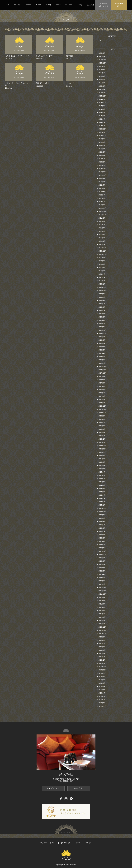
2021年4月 (102, 235)
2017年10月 (102, 373)
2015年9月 (102, 456)
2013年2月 (102, 541)
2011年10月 (102, 594)
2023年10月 (102, 136)
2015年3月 (102, 475)
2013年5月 (102, 531)
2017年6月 (102, 386)
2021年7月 (102, 225)
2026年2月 (102, 56)
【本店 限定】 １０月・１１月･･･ (19, 56)
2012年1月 (102, 584)
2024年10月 (102, 103)
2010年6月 (102, 647)
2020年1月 (102, 284)
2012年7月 (102, 564)
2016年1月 (102, 442)
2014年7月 (102, 485)
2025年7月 (102, 73)
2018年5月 (102, 350)
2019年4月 (102, 314)
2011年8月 (102, 601)
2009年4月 (102, 693)
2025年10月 (102, 63)
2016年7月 (102, 423)
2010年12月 (102, 627)
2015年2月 (102, 479)
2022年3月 (102, 198)
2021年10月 (102, 215)
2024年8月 (102, 109)
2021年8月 (102, 221)
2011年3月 (102, 617)
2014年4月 (102, 495)
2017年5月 (102, 390)
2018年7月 (102, 343)
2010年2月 (102, 660)
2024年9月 (102, 106)
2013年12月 (102, 508)
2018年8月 (102, 340)
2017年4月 (102, 393)
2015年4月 (102, 472)
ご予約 (78, 843)
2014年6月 (102, 489)
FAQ (48, 5)
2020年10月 (102, 254)
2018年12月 (102, 327)
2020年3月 (102, 277)
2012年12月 (102, 548)
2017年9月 (102, 376)
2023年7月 (102, 146)
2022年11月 (102, 172)
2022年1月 (102, 205)
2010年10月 (102, 634)
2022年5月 (102, 192)
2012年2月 (102, 581)
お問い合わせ (66, 843)
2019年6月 (102, 307)
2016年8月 (102, 419)
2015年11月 (102, 449)
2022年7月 (102, 185)
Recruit (91, 5)
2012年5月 (102, 571)
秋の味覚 (69, 56)
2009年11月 (102, 670)
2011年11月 (102, 591)
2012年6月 (102, 568)
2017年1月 (102, 403)
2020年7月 (102, 264)
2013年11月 (102, 512)
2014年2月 (102, 502)
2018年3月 (102, 357)
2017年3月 (102, 396)
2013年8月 (102, 522)
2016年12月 (102, 406)
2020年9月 (102, 258)
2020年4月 (102, 274)
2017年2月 (102, 399)
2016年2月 (102, 439)
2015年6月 (102, 465)
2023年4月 (102, 155)
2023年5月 (102, 152)
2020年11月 (102, 251)
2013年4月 (102, 535)
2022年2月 (102, 202)
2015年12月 (102, 446)
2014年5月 (102, 492)
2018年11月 (102, 330)
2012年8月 (102, 561)
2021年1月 (102, 244)
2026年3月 (102, 53)
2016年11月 (102, 409)
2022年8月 (102, 182)
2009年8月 (102, 680)
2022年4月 (102, 195)
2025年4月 (102, 83)
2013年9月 (102, 518)
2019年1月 (102, 324)
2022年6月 (102, 188)
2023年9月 (102, 139)
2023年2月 (102, 162)
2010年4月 (102, 653)
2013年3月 (102, 538)
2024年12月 (102, 96)
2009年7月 (102, 683)
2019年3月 (102, 317)
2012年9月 (102, 558)
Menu (39, 5)
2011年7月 (102, 604)
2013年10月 (102, 515)
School (68, 5)
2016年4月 (102, 432)
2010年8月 (102, 640)
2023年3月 (102, 159)
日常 (100, 41)
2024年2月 (102, 126)
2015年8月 (102, 459)
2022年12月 (102, 169)
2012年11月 (102, 551)
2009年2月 (102, 700)
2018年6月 (102, 347)
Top (8, 5)
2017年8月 (102, 380)
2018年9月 (102, 337)
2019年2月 (102, 320)
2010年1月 (102, 663)
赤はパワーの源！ (42, 83)
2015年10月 (102, 452)
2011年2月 (102, 620)
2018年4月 (102, 353)
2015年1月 (102, 482)
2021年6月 (102, 228)
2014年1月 (102, 505)
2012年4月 (102, 574)
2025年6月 (102, 76)
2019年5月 (102, 310)
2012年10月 (102, 555)
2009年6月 (102, 686)
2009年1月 (102, 703)
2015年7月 (102, 462)
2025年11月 (102, 60)
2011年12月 (102, 588)
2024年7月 (102, 113)
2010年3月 (102, 657)
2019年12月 (102, 287)
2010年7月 (102, 644)
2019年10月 (102, 294)
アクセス (89, 843)
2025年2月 (102, 89)
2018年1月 (102, 363)
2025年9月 (102, 66)
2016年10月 (102, 413)
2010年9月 (102, 637)
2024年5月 (102, 116)
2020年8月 (102, 261)
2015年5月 (102, 469)
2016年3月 (102, 436)
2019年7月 (102, 304)
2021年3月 (102, 238)
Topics (28, 5)
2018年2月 (102, 360)
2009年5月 (102, 690)
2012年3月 (102, 578)
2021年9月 (102, 218)
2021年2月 (102, 241)
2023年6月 (102, 149)
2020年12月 (102, 248)
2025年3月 (102, 86)
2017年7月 (102, 383)
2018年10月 (102, 334)
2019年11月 (102, 291)
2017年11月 (102, 370)
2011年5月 (102, 611)
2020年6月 (102, 268)
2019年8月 (102, 301)
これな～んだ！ (72, 83)
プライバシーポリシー (48, 843)
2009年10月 (102, 673)
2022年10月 (102, 175)
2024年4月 (102, 119)
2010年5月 (102, 650)
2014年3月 (102, 498)
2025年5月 (102, 80)
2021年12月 (102, 208)
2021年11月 (102, 211)
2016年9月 (102, 416)
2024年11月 (102, 99)
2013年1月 (102, 545)
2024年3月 (102, 122)
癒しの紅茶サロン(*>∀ (44, 56)
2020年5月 (102, 271)
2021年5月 (102, 231)
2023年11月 (102, 132)
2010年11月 (102, 630)
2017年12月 (102, 367)
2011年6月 (102, 607)
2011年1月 (102, 624)
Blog (80, 5)
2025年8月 (102, 70)
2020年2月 (102, 281)
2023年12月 (102, 129)
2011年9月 (102, 597)
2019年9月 (102, 297)
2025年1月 (102, 93)
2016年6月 (102, 426)
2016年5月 (102, 429)
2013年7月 (102, 525)
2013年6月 (102, 528)
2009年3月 (102, 696)
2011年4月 (102, 614)
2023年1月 (102, 165)
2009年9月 (102, 677)
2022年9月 (102, 178)
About (17, 5)
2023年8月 (102, 142)
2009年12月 (102, 667)
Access (58, 5)
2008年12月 (102, 706)
